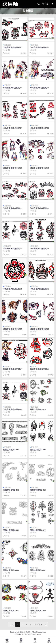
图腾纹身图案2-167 (38, 490)
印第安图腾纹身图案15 (39, 208)
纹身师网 (27, 632)
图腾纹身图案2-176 (38, 611)
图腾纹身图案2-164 (11, 450)
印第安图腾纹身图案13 (12, 369)
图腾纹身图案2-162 (38, 409)
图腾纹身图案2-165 (38, 450)
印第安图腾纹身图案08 (39, 128)
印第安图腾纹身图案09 (39, 369)
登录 (45, 4)
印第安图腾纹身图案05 (12, 208)
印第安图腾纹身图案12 (39, 289)
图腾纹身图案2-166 (38, 530)
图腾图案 (8, 45)
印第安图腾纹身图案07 (12, 128)
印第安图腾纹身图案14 (12, 409)
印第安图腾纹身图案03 (39, 329)
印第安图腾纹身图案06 (39, 47)
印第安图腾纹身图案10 (12, 47)
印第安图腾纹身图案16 (39, 168)
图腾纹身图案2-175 (38, 570)
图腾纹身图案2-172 (11, 570)
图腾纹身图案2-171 (11, 530)
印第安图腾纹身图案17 (12, 88)
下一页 (38, 624)
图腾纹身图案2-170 (11, 490)
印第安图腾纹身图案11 (39, 249)
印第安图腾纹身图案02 (12, 329)
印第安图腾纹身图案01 (12, 289)
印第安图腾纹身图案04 (12, 249)
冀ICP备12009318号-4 (33, 635)
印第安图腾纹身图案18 (39, 88)
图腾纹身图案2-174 (11, 611)
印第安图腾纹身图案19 (12, 168)
